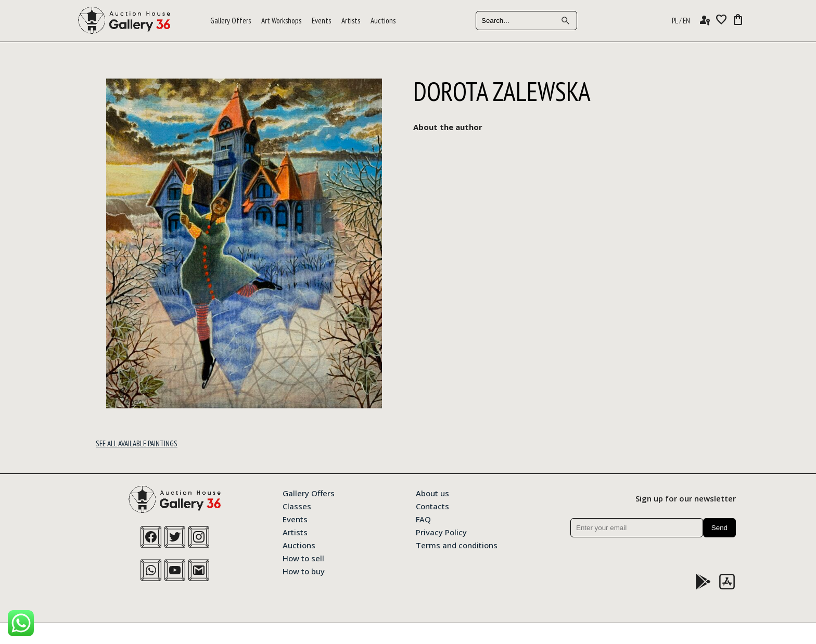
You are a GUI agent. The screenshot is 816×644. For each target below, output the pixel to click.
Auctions (383, 21)
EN (686, 21)
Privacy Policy (441, 532)
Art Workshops (281, 21)
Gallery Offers (231, 21)
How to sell (303, 558)
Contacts (432, 506)
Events (321, 21)
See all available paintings (137, 443)
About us (432, 493)
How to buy (304, 571)
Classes (297, 506)
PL (675, 21)
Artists (351, 21)
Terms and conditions (457, 545)
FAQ (423, 519)
